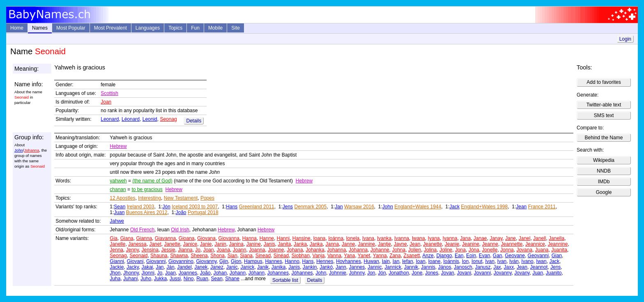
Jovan (448, 273)
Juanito (554, 273)
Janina (236, 244)
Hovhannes (348, 261)
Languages (148, 28)
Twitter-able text (604, 105)
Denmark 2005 (310, 207)
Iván (514, 261)
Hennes (325, 261)
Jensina (150, 250)
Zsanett (412, 256)
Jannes (357, 267)
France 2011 (542, 207)
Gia (114, 238)
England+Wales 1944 (418, 207)
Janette (172, 244)
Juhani (130, 279)
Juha (115, 279)
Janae (480, 238)
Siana (246, 256)
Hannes (273, 261)
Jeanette (432, 244)
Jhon (115, 273)
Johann (238, 273)
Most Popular (71, 28)
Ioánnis (451, 261)
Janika (279, 267)
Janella (557, 238)
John (19, 150)
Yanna (380, 256)
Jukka (160, 279)
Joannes (188, 273)
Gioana (187, 238)
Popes (207, 198)
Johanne (380, 250)
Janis (269, 244)
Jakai (147, 267)
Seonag (168, 119)
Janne (348, 244)
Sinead (263, 256)
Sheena (199, 256)
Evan (484, 256)
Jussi (175, 279)
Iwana (419, 238)
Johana (295, 250)
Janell (539, 238)
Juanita (559, 250)
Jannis (428, 267)
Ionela (353, 238)
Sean (120, 207)
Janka (300, 244)
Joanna (257, 250)
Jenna (116, 250)
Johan (220, 273)
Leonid (150, 119)
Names (40, 28)
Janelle (117, 244)
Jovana (524, 250)
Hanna (250, 238)
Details (194, 121)
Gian (557, 256)
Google (604, 192)
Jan (339, 207)
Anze (428, 256)
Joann (240, 250)
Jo (198, 250)
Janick (247, 267)
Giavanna (165, 238)
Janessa (137, 244)
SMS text (604, 115)
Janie (206, 244)
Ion (466, 261)
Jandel (184, 267)
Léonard (131, 119)
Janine (254, 244)
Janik (263, 267)
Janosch (463, 267)
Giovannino (181, 261)
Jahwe (117, 221)
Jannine (366, 244)
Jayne (400, 244)
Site (236, 28)
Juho (146, 279)
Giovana (206, 238)
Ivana (368, 238)
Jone (417, 273)
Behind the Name (604, 138)
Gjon (236, 261)
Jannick (393, 267)
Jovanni (482, 273)
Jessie (168, 250)
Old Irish (180, 230)
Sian (232, 256)
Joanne (276, 250)
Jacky (133, 267)
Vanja (319, 256)
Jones (432, 273)
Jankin (310, 267)
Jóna (474, 250)
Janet (155, 244)
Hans (232, 207)
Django (444, 256)
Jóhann (256, 273)
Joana (223, 250)
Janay (496, 238)
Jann (341, 267)
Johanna (31, 150)
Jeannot (539, 267)
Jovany (522, 273)
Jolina (430, 250)
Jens (288, 207)
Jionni (148, 273)
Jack (454, 207)
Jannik (411, 267)
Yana (349, 256)
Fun (195, 28)
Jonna (507, 250)
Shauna (159, 256)
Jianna (185, 250)
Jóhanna (358, 250)
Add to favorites (604, 82)
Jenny (132, 250)
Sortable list (285, 280)
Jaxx (509, 267)
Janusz (483, 267)
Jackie (117, 267)
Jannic (375, 267)
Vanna (334, 256)
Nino (189, 279)
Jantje (384, 244)
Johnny (357, 273)
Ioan (420, 261)
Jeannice (535, 244)
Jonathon (399, 273)
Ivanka (384, 238)
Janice (190, 244)
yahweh (118, 181)
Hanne (267, 238)
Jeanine (471, 244)
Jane (511, 238)
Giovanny (207, 261)
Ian (396, 261)
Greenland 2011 (257, 207)
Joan (106, 102)
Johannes (278, 273)
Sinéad (281, 256)
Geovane (515, 256)
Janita (284, 244)
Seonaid (138, 256)
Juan (119, 212)
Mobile (215, 28)
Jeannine (558, 244)
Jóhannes (302, 273)
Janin (220, 244)
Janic (232, 267)
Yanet (364, 256)
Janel (525, 238)
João (181, 212)
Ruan (202, 279)
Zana (395, 256)
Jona (460, 250)
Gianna (144, 238)
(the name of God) (152, 181)
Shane (232, 279)
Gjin (224, 261)
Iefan (408, 261)
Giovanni (156, 261)
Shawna (179, 256)
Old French (142, 230)
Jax (497, 267)
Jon (371, 273)
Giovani (135, 261)
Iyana (434, 238)
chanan (118, 189)
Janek (201, 267)
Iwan (541, 261)
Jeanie (452, 244)
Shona (217, 256)
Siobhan (301, 256)
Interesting (149, 198)
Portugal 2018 (203, 212)
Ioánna (336, 238)
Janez (217, 267)
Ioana (319, 238)
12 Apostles (122, 198)
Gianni (117, 261)
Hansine (301, 238)
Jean (521, 207)
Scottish (109, 93)
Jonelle (490, 250)
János (444, 267)
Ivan (490, 261)
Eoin (471, 256)
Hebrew (118, 146)
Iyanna (450, 238)
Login (625, 39)
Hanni (283, 238)
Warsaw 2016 (359, 207)
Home (17, 28)
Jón (166, 207)
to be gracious (147, 189)
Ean (459, 256)
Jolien (415, 250)
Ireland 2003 (141, 207)
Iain (386, 261)
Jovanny (503, 273)
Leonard (110, 119)
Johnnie (338, 273)
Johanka (315, 250)
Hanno (292, 261)
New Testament (181, 198)
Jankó (326, 267)
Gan (498, 256)
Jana (465, 238)
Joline (446, 250)
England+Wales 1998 (484, 207)
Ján (170, 267)
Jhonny (131, 273)
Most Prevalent (110, 28)
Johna (399, 250)
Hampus (253, 261)
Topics (175, 28)
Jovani (464, 273)
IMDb (604, 182)
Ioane (434, 261)
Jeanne (490, 244)
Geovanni (538, 256)
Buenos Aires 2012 (147, 212)
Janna (332, 244)
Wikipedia (604, 160)
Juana (542, 250)
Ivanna (402, 238)
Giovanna (229, 238)
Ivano (527, 261)
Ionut (477, 261)
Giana (127, 238)
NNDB (604, 171)
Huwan (371, 261)
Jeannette (512, 244)
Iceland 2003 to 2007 (195, 207)
